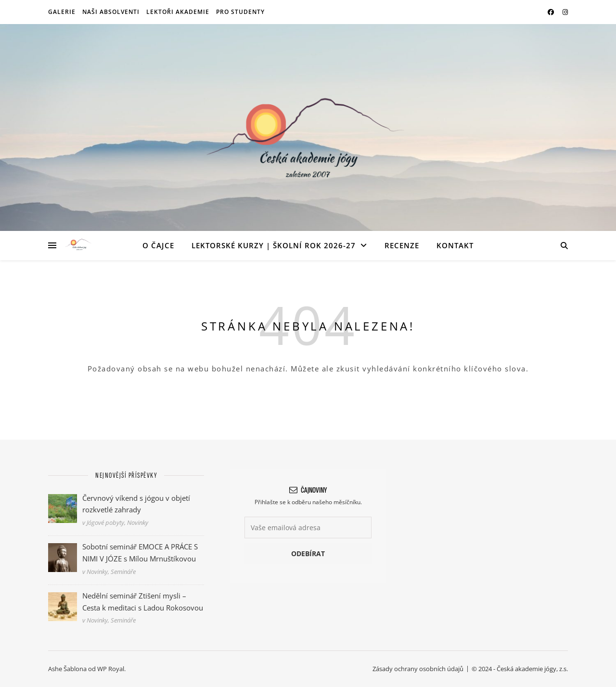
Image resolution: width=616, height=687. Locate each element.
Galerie (62, 12)
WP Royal (111, 669)
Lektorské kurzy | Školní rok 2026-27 (274, 245)
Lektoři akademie (178, 12)
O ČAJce (158, 245)
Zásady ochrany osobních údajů (418, 669)
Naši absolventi (111, 12)
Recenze (402, 245)
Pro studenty (240, 12)
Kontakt (455, 245)
